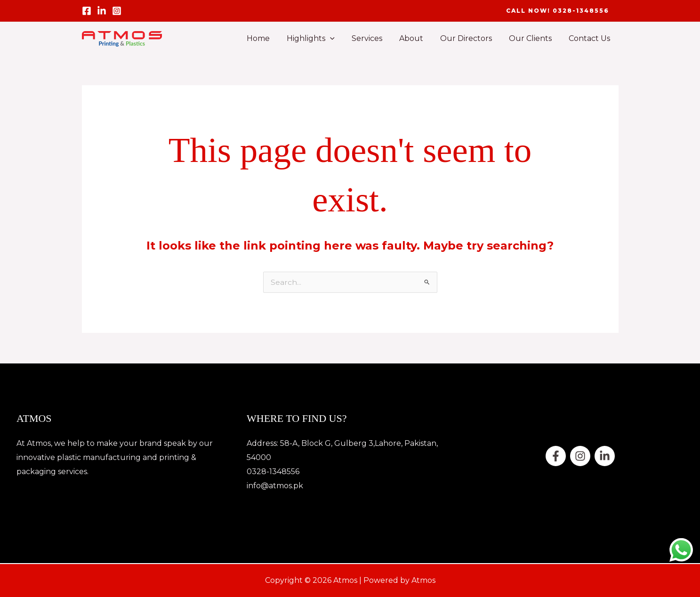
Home (270, 38)
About (418, 38)
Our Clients (533, 38)
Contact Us (590, 38)
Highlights (321, 39)
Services (375, 38)
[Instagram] (117, 11)
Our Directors (471, 38)
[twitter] (580, 456)
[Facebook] (87, 11)
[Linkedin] (605, 456)
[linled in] (102, 11)
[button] (558, 11)
